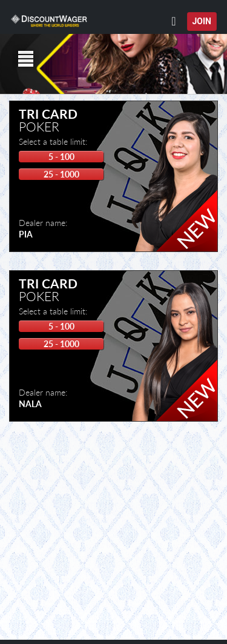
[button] (217, 13)
